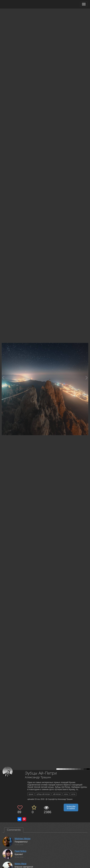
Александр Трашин (38, 777)
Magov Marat (20, 864)
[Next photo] (87, 378)
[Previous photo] (3, 378)
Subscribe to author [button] (71, 807)
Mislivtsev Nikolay (23, 839)
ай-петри (57, 794)
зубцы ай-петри (43, 794)
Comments (14, 830)
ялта (73, 794)
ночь (66, 794)
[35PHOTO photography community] (16, 4)
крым (31, 794)
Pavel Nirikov (20, 851)
